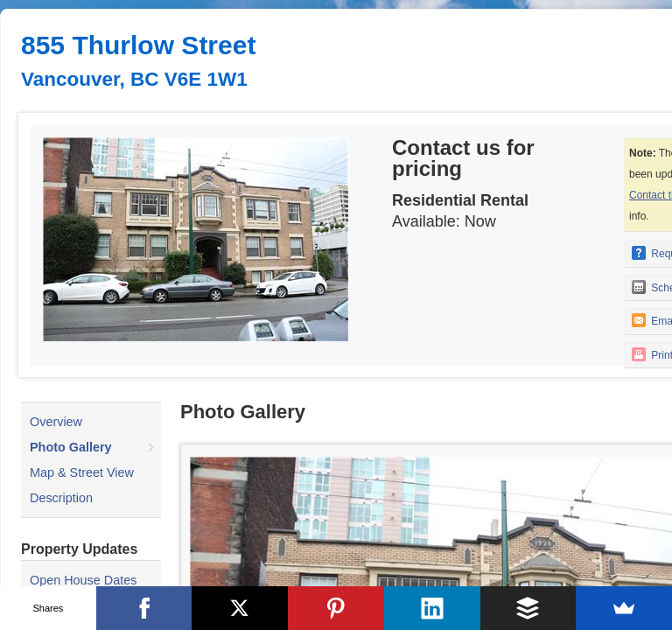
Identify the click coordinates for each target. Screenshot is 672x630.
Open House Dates (83, 580)
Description (61, 498)
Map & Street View (82, 472)
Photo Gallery (71, 447)
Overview (56, 422)
